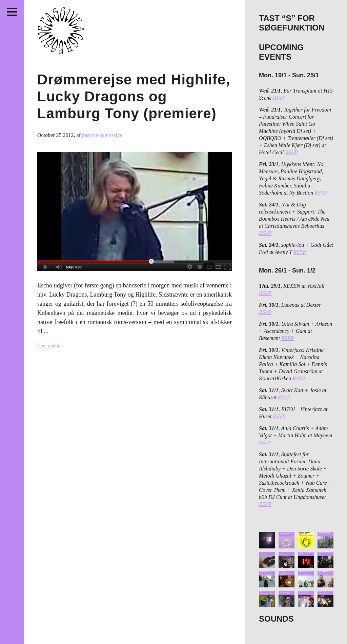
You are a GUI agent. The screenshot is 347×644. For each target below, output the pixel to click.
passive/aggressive (102, 135)
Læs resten (49, 346)
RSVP (279, 98)
